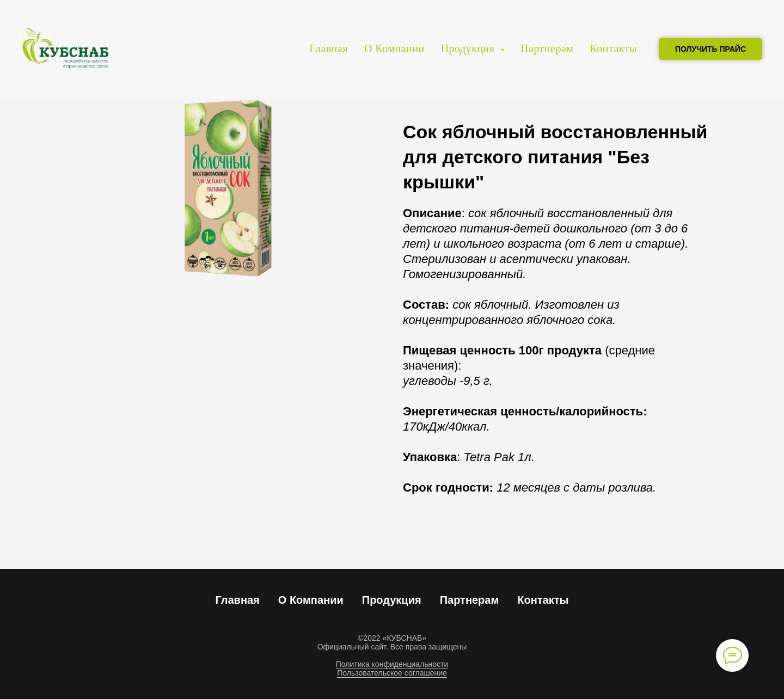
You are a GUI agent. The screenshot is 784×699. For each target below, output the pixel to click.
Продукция (392, 600)
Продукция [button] (469, 48)
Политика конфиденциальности (392, 664)
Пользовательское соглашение (392, 673)
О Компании (394, 48)
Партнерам (547, 48)
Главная (329, 48)
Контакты (613, 48)
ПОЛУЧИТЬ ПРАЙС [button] (710, 49)
